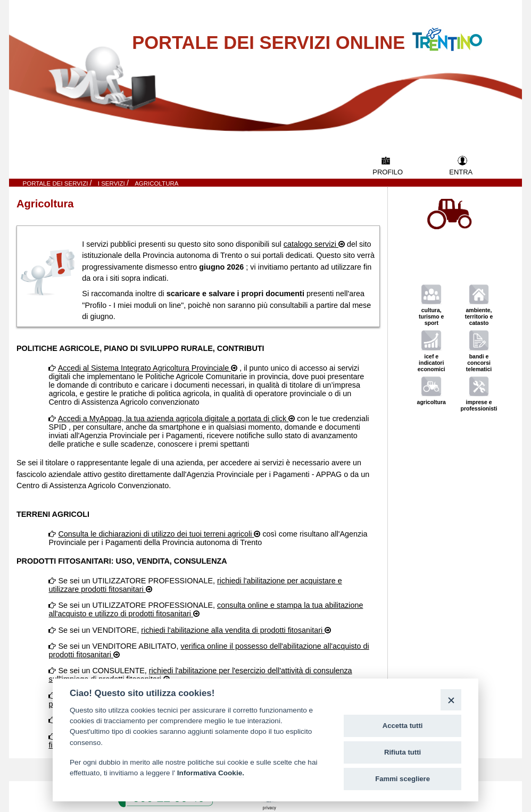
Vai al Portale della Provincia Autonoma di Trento (458, 33)
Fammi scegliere (403, 779)
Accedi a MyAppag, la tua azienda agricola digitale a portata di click (173, 418)
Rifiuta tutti (403, 752)
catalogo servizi (311, 244)
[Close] (451, 700)
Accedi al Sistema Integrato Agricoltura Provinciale (145, 368)
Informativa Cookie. (211, 773)
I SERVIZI (112, 183)
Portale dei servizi (56, 183)
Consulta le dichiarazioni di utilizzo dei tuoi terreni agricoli (156, 534)
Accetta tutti (403, 726)
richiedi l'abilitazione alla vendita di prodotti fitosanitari (233, 630)
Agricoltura (156, 183)
